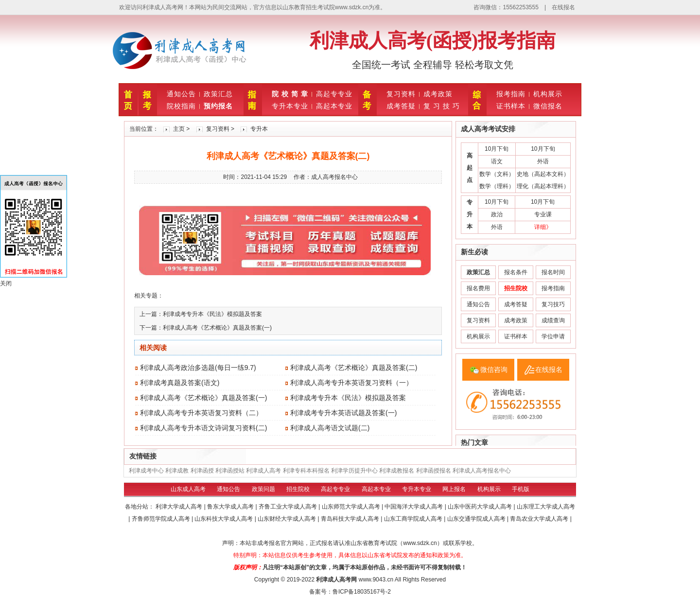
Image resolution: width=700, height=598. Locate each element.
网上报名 (454, 489)
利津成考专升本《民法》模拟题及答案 (212, 314)
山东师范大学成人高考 (352, 507)
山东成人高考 (188, 489)
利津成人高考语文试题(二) (330, 428)
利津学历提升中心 (354, 471)
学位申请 (553, 336)
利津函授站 (230, 471)
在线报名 (563, 7)
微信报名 (548, 106)
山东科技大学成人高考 (224, 519)
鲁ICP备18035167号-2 (362, 592)
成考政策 (438, 94)
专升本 (259, 129)
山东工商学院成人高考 (414, 519)
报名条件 (516, 272)
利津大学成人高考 (180, 507)
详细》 (543, 227)
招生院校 (298, 489)
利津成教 (177, 471)
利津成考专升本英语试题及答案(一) (343, 413)
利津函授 (202, 471)
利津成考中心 (146, 471)
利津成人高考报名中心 (482, 471)
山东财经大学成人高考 (288, 519)
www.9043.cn (376, 580)
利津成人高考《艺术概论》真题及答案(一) (217, 328)
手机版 (521, 489)
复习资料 (401, 94)
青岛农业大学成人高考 (540, 519)
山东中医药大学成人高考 (481, 507)
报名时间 (553, 272)
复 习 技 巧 (442, 106)
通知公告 (181, 94)
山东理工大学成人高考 (546, 507)
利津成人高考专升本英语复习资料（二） (201, 413)
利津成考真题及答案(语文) (180, 383)
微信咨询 (494, 369)
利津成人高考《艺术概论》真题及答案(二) (354, 368)
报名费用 (478, 288)
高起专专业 (334, 94)
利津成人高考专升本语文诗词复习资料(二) (203, 428)
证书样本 (511, 106)
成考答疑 (401, 106)
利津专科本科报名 (306, 471)
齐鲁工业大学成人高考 (289, 507)
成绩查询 (553, 320)
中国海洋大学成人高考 (414, 507)
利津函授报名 (434, 471)
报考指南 (511, 94)
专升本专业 (290, 106)
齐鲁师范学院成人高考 (162, 519)
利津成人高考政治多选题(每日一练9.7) (198, 368)
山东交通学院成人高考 (477, 519)
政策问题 (263, 489)
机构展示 (548, 94)
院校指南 (181, 106)
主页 (179, 129)
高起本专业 (334, 106)
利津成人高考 (263, 471)
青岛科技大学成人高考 (351, 519)
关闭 (6, 283)
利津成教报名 (397, 471)
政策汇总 (218, 94)
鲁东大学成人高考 (231, 507)
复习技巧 (553, 304)
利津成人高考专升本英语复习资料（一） (351, 383)
